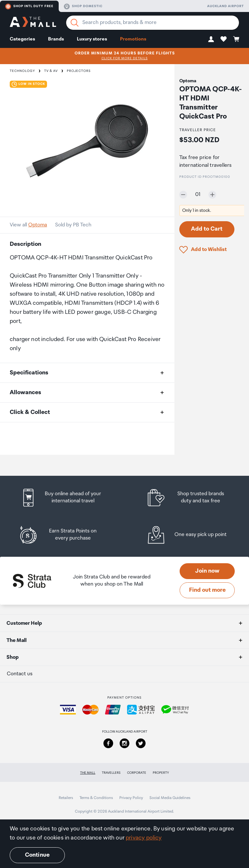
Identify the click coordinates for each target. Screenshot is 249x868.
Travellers (111, 773)
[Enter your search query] (153, 23)
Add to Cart (207, 229)
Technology (22, 71)
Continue (37, 855)
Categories (22, 39)
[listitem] (67, 498)
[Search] (75, 23)
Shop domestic (83, 6)
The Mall (88, 773)
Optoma (38, 225)
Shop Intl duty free (29, 6)
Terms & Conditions (96, 798)
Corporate (137, 773)
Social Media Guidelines (170, 798)
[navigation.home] (33, 23)
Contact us (20, 674)
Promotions (133, 39)
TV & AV (51, 71)
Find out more (207, 590)
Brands (56, 39)
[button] (211, 39)
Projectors (79, 71)
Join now (207, 571)
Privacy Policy (131, 798)
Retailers (66, 798)
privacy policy (144, 838)
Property (161, 773)
